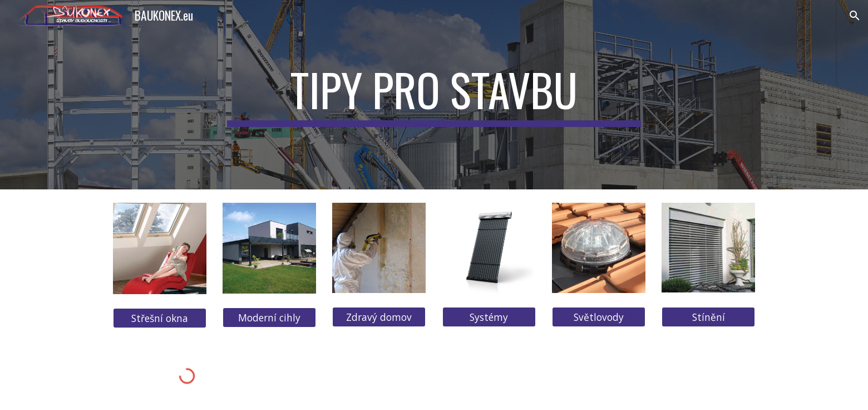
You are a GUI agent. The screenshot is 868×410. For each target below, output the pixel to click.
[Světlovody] (599, 317)
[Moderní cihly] (269, 318)
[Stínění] (708, 317)
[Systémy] (489, 317)
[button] (855, 16)
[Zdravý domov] (379, 317)
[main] (434, 95)
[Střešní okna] (160, 318)
